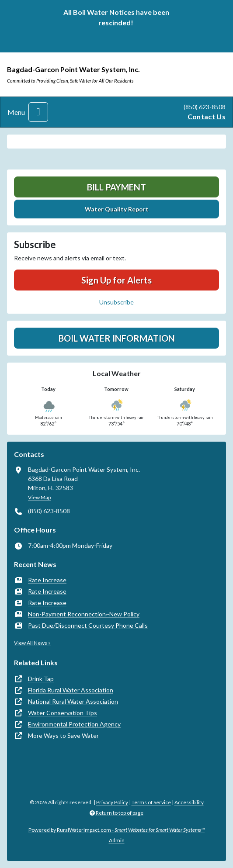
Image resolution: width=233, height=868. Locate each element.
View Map (39, 497)
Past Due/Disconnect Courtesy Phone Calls (88, 625)
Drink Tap (41, 679)
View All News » (32, 643)
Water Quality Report (117, 209)
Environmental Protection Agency (74, 724)
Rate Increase (47, 580)
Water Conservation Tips (63, 713)
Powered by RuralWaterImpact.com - (116, 830)
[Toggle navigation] (38, 112)
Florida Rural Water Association (71, 690)
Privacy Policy (112, 802)
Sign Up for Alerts (116, 280)
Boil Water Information (117, 338)
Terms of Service (151, 802)
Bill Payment (116, 187)
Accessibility (189, 802)
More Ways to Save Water (63, 735)
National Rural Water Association (73, 701)
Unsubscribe (116, 302)
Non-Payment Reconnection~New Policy (84, 614)
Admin (117, 840)
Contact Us (207, 116)
